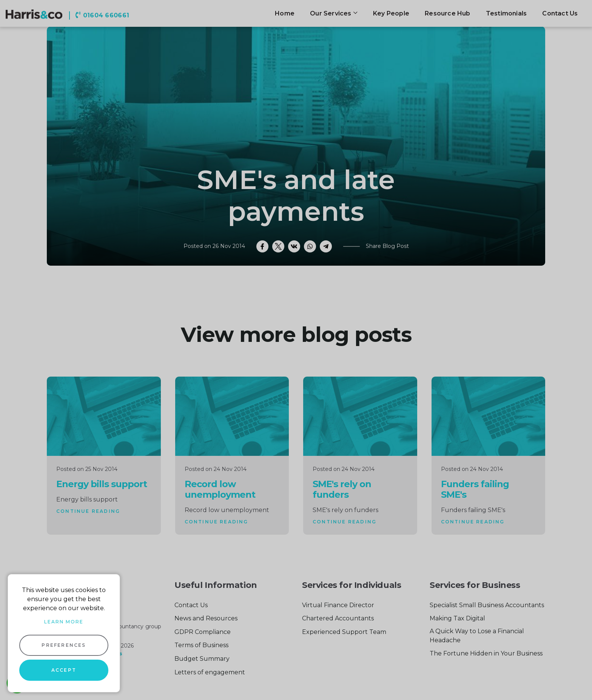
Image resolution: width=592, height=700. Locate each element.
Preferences (64, 645)
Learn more (64, 622)
